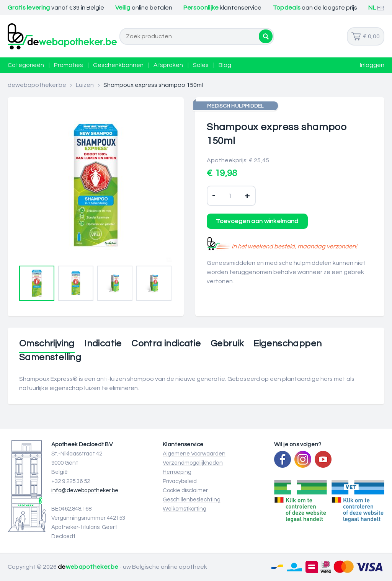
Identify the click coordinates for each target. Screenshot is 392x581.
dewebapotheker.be (37, 85)
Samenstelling (50, 357)
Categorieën (26, 65)
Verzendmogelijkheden (193, 463)
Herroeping (177, 472)
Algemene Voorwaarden (194, 454)
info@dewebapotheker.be (85, 490)
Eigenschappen (287, 344)
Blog (225, 65)
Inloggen (372, 65)
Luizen (85, 85)
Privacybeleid (180, 481)
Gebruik (227, 344)
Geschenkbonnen (118, 65)
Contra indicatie (166, 344)
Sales (201, 65)
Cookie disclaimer (185, 490)
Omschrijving (47, 344)
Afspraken (168, 65)
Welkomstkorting (185, 509)
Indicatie (103, 344)
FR (381, 8)
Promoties (69, 65)
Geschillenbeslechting (192, 500)
